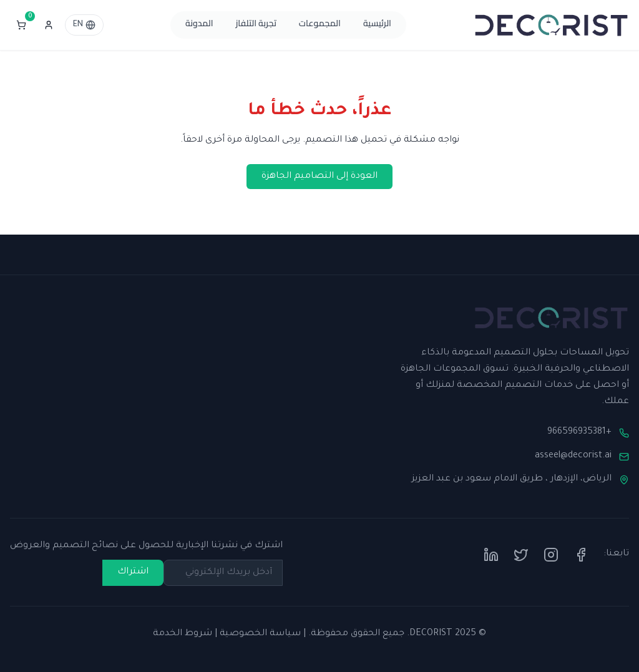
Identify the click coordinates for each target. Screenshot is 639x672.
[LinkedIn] (491, 555)
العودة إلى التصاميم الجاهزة (319, 177)
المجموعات (320, 25)
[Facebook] (581, 555)
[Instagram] (551, 555)
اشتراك (133, 572)
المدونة (199, 25)
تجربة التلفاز (256, 25)
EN (84, 25)
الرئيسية (377, 25)
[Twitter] (521, 555)
